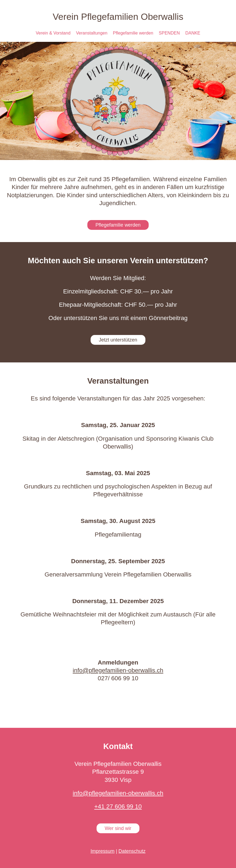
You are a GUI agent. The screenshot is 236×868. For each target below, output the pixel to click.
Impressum (103, 851)
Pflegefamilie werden (133, 33)
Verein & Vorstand (53, 33)
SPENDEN (169, 33)
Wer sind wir (118, 828)
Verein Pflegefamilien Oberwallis (118, 17)
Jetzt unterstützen (118, 340)
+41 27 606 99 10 (118, 806)
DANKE (193, 33)
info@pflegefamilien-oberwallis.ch (118, 670)
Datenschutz (132, 851)
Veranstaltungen (92, 33)
